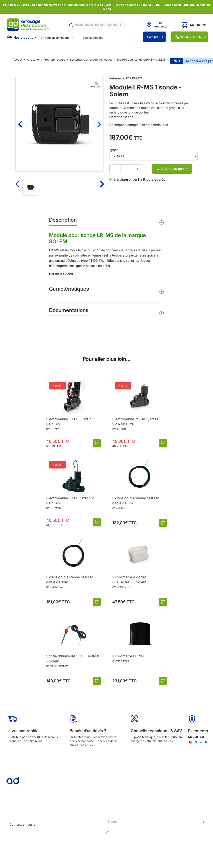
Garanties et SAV (91, 834)
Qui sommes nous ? (56, 813)
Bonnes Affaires (93, 38)
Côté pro (153, 37)
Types (114, 150)
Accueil (17, 59)
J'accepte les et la (159, 833)
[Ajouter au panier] (97, 443)
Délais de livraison (92, 813)
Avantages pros (91, 824)
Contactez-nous (21, 825)
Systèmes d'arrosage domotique (91, 59)
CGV (46, 824)
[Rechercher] (71, 25)
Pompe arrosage (91, 840)
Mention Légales (54, 829)
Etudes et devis (90, 818)
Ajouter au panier (172, 169)
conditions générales (146, 833)
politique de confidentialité (189, 833)
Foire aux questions (56, 818)
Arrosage (33, 59)
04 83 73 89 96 (190, 37)
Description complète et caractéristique (139, 125)
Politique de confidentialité (60, 834)
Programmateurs (54, 59)
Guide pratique (90, 829)
